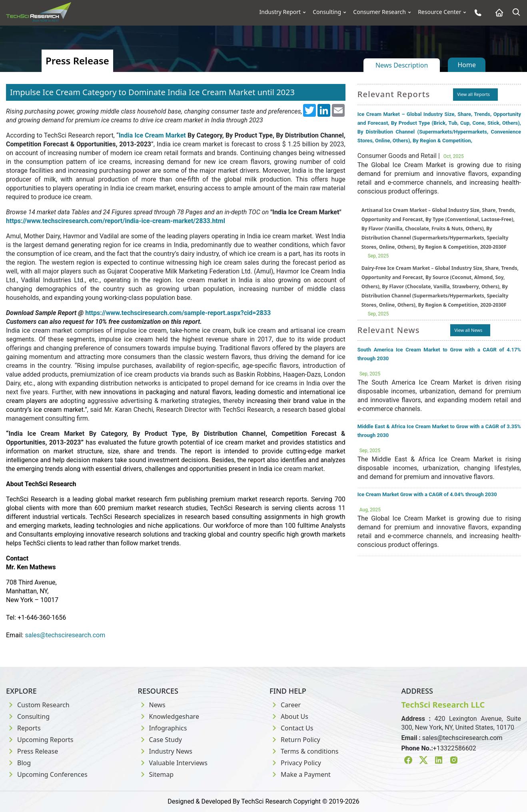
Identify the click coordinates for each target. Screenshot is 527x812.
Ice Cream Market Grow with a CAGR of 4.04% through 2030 (427, 494)
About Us (289, 716)
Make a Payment (300, 774)
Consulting (327, 12)
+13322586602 (455, 748)
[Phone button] (476, 13)
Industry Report (280, 12)
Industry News (165, 751)
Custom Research (38, 705)
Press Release (32, 751)
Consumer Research (379, 12)
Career (285, 705)
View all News (468, 330)
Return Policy (295, 740)
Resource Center (439, 12)
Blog (18, 763)
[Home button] (497, 13)
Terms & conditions (304, 751)
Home (467, 65)
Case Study (160, 740)
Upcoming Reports (40, 740)
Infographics (163, 728)
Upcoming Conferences (47, 774)
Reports (23, 728)
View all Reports (473, 94)
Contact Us (291, 728)
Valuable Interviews (173, 763)
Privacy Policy (295, 763)
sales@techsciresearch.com (462, 738)
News (152, 705)
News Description (402, 65)
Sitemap (156, 774)
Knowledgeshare (169, 716)
